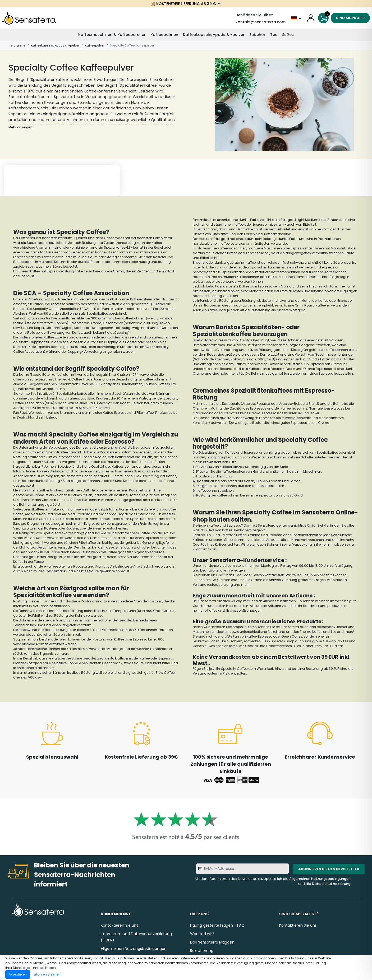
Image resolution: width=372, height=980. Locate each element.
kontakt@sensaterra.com (261, 22)
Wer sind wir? (202, 934)
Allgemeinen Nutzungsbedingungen (320, 879)
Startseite (18, 45)
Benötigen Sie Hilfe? (254, 15)
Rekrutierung (202, 951)
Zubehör (257, 35)
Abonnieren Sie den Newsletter (329, 869)
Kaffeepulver (95, 45)
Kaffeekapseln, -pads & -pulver (214, 35)
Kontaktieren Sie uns (120, 925)
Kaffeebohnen (164, 35)
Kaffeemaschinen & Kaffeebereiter (112, 35)
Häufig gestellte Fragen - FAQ (217, 925)
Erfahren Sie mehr (48, 974)
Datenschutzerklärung (331, 884)
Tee (274, 35)
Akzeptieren (18, 974)
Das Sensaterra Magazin (212, 942)
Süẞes (288, 35)
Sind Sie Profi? (350, 18)
